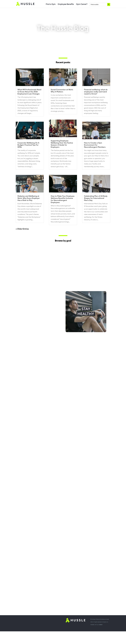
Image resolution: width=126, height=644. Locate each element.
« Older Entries (22, 239)
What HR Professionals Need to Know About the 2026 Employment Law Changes (29, 92)
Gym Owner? (82, 4)
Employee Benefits (66, 4)
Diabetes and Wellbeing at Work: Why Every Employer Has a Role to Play (29, 209)
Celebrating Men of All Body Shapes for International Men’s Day (96, 209)
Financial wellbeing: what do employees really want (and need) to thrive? (96, 92)
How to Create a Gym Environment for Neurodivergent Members (95, 145)
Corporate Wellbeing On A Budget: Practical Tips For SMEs (28, 145)
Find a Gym (51, 4)
